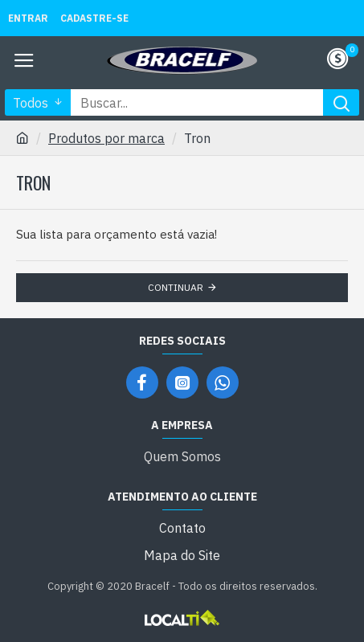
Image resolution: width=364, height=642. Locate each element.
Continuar (176, 287)
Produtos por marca (106, 138)
